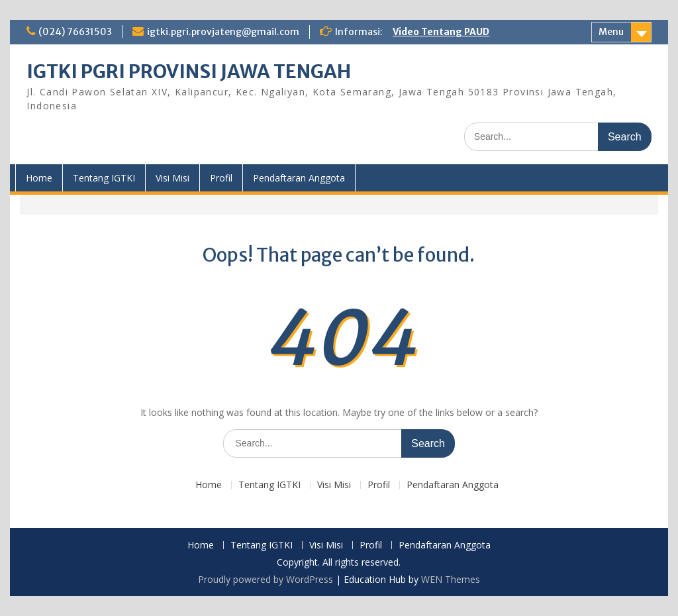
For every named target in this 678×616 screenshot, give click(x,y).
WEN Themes (451, 579)
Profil (221, 178)
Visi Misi (172, 178)
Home (39, 178)
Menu (611, 32)
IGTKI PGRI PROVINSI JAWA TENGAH (189, 72)
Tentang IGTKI (104, 178)
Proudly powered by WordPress (266, 579)
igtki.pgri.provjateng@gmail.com (223, 32)
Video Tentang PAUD (441, 32)
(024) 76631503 (75, 32)
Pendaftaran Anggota (299, 178)
